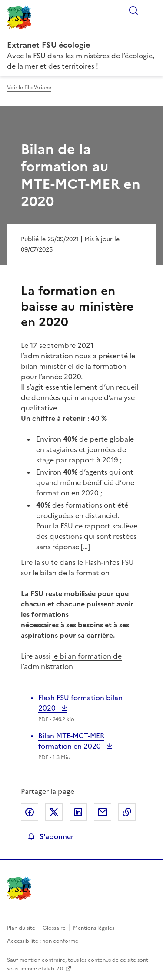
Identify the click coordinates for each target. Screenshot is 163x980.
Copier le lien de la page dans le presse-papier (127, 812)
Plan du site (21, 928)
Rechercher (133, 10)
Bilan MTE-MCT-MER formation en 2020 (71, 741)
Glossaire (54, 928)
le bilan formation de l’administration (71, 661)
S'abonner (51, 836)
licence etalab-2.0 (41, 969)
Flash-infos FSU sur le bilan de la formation (77, 567)
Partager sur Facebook (30, 812)
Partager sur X (54, 812)
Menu (151, 10)
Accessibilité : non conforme (43, 941)
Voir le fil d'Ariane (29, 88)
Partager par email (103, 812)
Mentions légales (94, 928)
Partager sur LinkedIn (78, 812)
